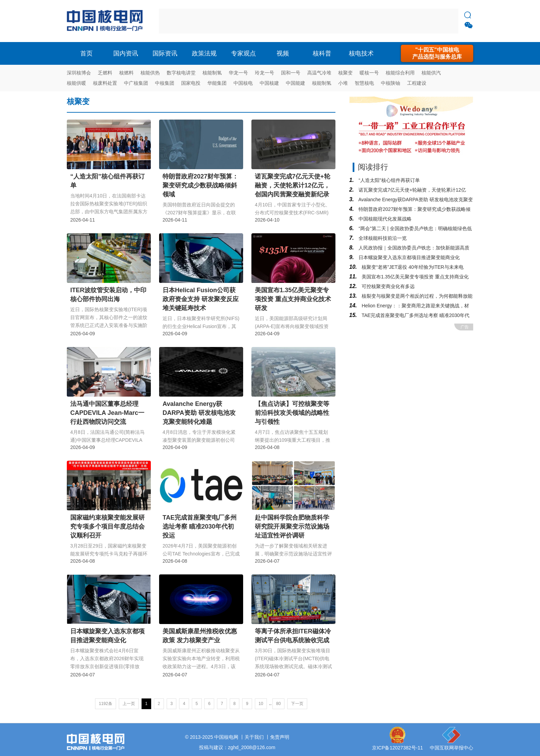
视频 (283, 53)
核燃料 (126, 73)
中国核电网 (226, 737)
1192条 (106, 704)
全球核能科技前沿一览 (382, 238)
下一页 (297, 704)
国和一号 (291, 73)
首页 (86, 53)
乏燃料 (105, 73)
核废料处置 (105, 83)
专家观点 (243, 53)
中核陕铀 (391, 83)
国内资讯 (126, 53)
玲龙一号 (264, 73)
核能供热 (150, 73)
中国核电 (243, 83)
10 (261, 704)
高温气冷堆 (319, 73)
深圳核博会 (79, 73)
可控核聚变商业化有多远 (387, 286)
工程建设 (417, 83)
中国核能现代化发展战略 (384, 219)
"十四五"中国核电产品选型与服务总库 (437, 53)
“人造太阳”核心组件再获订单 (388, 180)
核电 (106, 21)
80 (278, 704)
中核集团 (165, 83)
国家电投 (191, 83)
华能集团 (217, 83)
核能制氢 (212, 73)
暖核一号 (369, 73)
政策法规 (204, 53)
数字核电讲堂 (181, 73)
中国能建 (295, 83)
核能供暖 (76, 83)
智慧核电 (364, 83)
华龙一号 (238, 73)
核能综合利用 (400, 73)
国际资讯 (165, 53)
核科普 (322, 53)
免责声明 (280, 737)
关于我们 (254, 737)
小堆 (343, 83)
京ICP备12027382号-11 (397, 748)
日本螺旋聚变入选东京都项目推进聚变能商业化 (408, 257)
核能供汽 (431, 73)
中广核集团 (136, 83)
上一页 (129, 704)
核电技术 (361, 53)
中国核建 (269, 83)
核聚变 (345, 73)
